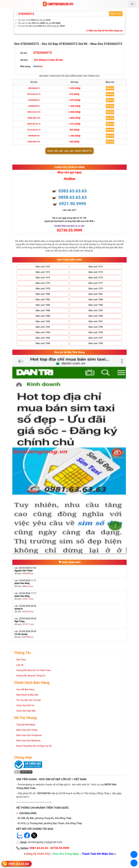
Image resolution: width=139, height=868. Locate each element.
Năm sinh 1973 (96, 272)
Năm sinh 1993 (96, 327)
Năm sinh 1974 (43, 278)
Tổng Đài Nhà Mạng (26, 725)
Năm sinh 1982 (43, 300)
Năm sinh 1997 (96, 338)
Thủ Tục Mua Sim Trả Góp (29, 700)
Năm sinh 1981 (96, 294)
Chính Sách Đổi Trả (25, 705)
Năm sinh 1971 (96, 267)
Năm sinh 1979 (96, 289)
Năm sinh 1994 (43, 332)
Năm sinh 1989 (96, 316)
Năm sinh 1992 (43, 327)
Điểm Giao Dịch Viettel (27, 730)
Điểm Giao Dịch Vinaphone (29, 735)
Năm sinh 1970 (43, 267)
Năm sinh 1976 (43, 283)
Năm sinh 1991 (96, 321)
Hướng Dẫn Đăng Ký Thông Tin (31, 676)
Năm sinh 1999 (96, 343)
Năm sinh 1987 (96, 310)
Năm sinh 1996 (43, 338)
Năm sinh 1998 (43, 343)
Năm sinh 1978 (43, 289)
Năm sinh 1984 (43, 305)
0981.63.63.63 (19, 864)
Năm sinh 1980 (43, 294)
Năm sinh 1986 (43, 310)
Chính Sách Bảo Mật (26, 711)
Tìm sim (116, 14)
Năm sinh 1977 (96, 283)
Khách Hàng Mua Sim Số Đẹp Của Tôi (34, 746)
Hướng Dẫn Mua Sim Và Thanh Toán (33, 670)
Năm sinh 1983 (96, 300)
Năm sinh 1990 (43, 321)
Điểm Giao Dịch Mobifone (28, 741)
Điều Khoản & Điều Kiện (27, 695)
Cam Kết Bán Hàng (25, 689)
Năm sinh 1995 (96, 332)
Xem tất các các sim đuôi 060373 (69, 151)
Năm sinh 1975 (96, 278)
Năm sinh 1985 (96, 305)
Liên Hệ (20, 665)
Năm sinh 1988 (43, 316)
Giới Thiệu (21, 660)
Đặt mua (110, 88)
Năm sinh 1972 (43, 272)
